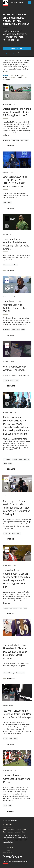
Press (8, 850)
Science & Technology (24, 460)
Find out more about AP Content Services (15, 829)
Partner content (7, 824)
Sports (20, 53)
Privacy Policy (28, 861)
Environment (6, 140)
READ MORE (10, 146)
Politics (13, 330)
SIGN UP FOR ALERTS (17, 48)
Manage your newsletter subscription (14, 832)
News (22, 140)
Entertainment (15, 140)
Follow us (10, 853)
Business (6, 608)
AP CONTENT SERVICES (10, 821)
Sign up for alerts (8, 827)
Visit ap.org (10, 847)
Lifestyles (6, 265)
